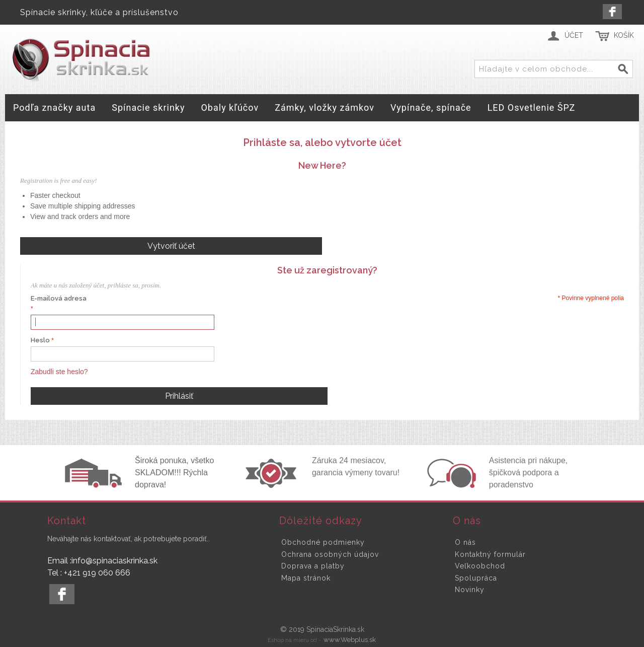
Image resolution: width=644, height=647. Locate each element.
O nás (465, 542)
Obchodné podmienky (323, 542)
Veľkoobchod (480, 566)
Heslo (40, 340)
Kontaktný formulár (490, 554)
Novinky (470, 590)
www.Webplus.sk (350, 640)
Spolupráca (476, 578)
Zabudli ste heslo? (59, 372)
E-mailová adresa (59, 298)
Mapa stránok (306, 578)
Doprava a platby (313, 566)
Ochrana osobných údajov (330, 554)
